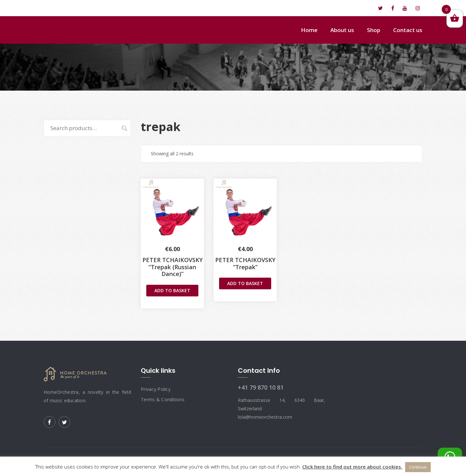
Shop (374, 30)
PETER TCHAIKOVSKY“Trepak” (245, 263)
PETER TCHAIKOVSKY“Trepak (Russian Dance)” (172, 267)
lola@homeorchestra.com (80, 8)
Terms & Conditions (163, 399)
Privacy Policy (156, 389)
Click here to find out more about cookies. (352, 467)
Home (309, 30)
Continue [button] (418, 467)
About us (342, 30)
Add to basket (172, 290)
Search (121, 128)
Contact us (408, 30)
